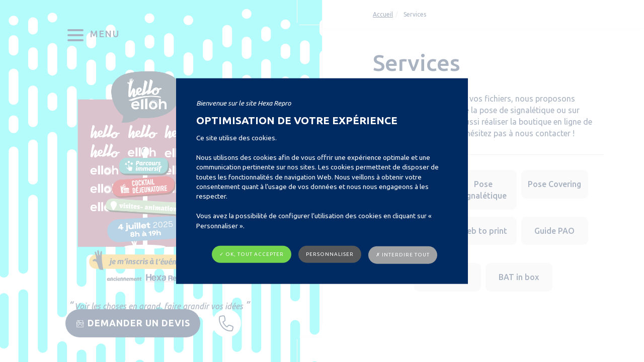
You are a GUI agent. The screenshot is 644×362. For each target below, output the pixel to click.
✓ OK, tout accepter (252, 254)
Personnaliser (330, 254)
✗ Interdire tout (403, 255)
